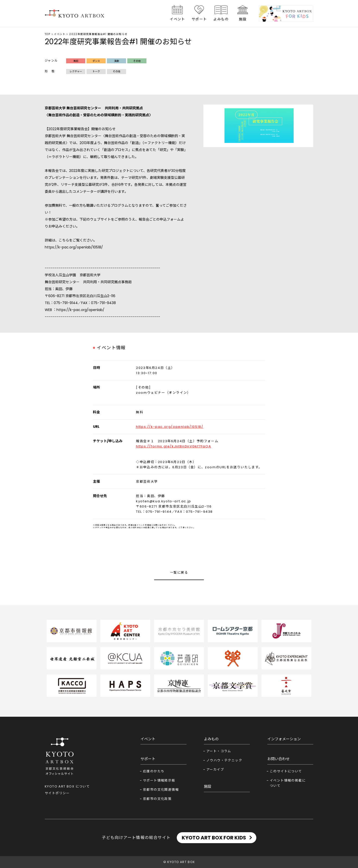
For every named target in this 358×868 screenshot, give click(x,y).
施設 (243, 19)
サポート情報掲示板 (159, 780)
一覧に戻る (179, 572)
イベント (178, 19)
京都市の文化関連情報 (161, 790)
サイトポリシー (57, 793)
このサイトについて (286, 771)
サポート (199, 19)
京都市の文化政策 (157, 799)
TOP (47, 34)
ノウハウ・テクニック (224, 760)
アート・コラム (219, 751)
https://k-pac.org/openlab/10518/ (74, 247)
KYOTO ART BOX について (67, 786)
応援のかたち (154, 771)
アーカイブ (215, 769)
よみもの (221, 19)
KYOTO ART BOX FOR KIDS (214, 838)
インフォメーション (284, 739)
